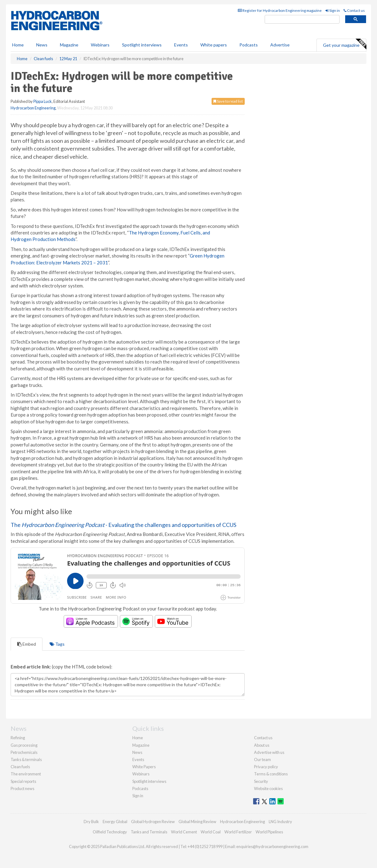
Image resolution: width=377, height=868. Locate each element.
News (137, 752)
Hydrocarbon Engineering (33, 108)
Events (181, 45)
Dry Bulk (91, 822)
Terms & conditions (271, 774)
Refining (18, 738)
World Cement (184, 832)
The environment (26, 774)
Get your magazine (345, 44)
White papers (214, 45)
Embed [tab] (27, 644)
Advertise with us (269, 752)
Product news (22, 788)
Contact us (354, 10)
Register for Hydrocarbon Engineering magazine (280, 10)
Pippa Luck (43, 101)
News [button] (42, 45)
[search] (302, 19)
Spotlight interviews (142, 45)
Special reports (23, 781)
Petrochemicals (24, 752)
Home (18, 45)
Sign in (333, 10)
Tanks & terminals (26, 759)
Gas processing (24, 745)
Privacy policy (266, 767)
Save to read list (228, 101)
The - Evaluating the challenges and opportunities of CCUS (123, 525)
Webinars (100, 45)
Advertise (280, 45)
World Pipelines (269, 832)
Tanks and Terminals (149, 832)
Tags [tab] (57, 644)
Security (261, 781)
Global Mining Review (197, 822)
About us (262, 745)
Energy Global (115, 822)
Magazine (69, 45)
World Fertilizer (238, 832)
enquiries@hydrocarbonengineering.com (272, 846)
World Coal (211, 832)
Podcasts (249, 45)
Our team (262, 759)
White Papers (144, 767)
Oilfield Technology (110, 832)
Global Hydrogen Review (153, 822)
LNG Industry (280, 822)
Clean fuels (20, 767)
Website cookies (268, 788)
